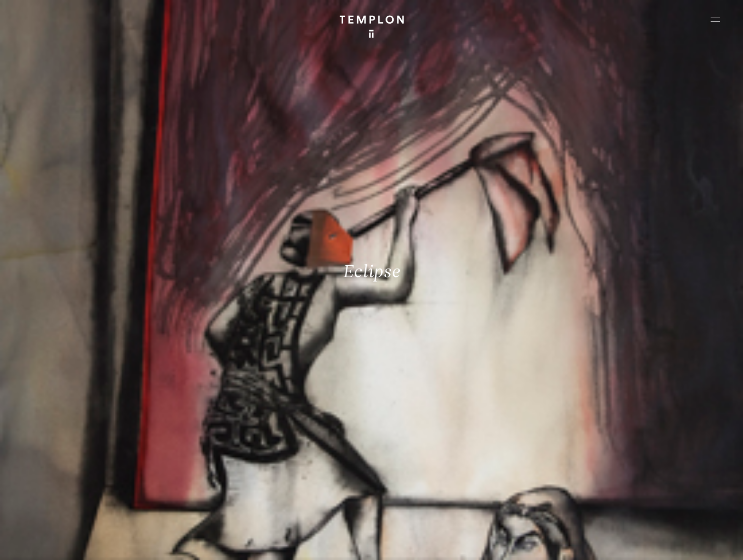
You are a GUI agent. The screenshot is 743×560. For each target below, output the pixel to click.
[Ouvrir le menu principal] (715, 20)
